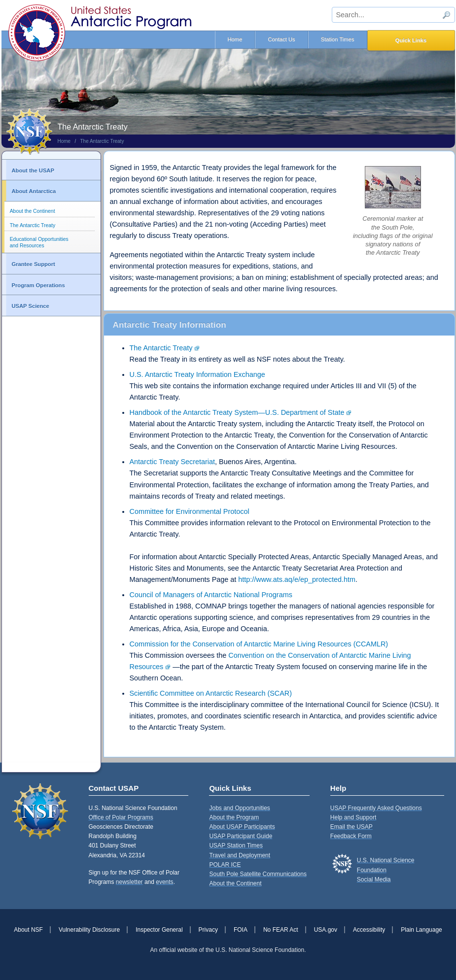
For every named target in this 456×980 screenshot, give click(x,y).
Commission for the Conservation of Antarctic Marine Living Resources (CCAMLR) (259, 644)
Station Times (338, 39)
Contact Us (281, 39)
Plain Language (421, 930)
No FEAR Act (281, 930)
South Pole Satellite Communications (258, 874)
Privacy (208, 930)
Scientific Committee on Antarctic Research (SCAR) (211, 693)
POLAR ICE (225, 865)
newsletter (129, 882)
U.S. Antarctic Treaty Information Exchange (197, 374)
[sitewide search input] (393, 15)
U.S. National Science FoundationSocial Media (386, 870)
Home (235, 39)
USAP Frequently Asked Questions (376, 808)
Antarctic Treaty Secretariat (173, 462)
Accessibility (369, 930)
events (164, 882)
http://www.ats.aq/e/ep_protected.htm (297, 579)
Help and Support (353, 817)
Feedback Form (351, 836)
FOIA (241, 930)
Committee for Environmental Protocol (190, 511)
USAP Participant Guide (241, 836)
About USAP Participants (242, 827)
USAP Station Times (236, 845)
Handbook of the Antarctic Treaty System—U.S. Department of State (237, 412)
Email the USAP (351, 827)
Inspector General (159, 930)
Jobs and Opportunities (239, 808)
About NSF (28, 930)
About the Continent (33, 211)
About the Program (234, 817)
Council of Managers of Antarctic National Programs (211, 595)
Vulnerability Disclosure (89, 930)
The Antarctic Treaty (102, 141)
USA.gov (326, 930)
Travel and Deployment (240, 855)
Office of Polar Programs (121, 817)
